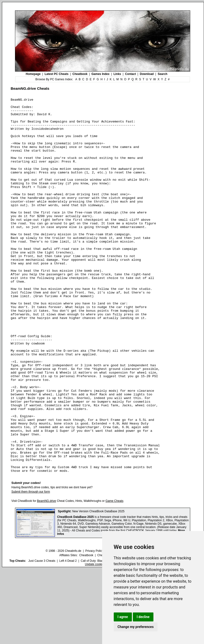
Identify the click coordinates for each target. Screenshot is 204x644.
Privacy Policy (94, 626)
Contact (131, 74)
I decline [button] (143, 617)
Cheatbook (80, 74)
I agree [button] (123, 617)
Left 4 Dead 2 (68, 636)
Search (163, 74)
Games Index (101, 74)
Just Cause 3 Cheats (42, 636)
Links (117, 74)
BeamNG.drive (47, 576)
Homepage (33, 74)
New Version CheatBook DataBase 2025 (98, 586)
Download (147, 74)
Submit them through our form (31, 567)
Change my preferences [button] (136, 627)
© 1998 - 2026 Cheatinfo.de (63, 626)
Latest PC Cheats (57, 74)
